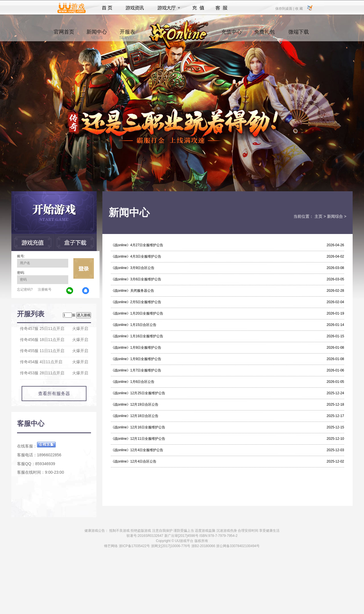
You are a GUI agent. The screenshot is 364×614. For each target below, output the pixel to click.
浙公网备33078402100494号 (238, 546)
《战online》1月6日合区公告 (133, 382)
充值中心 (231, 34)
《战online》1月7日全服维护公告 (136, 370)
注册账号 (45, 289)
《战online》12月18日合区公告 (135, 416)
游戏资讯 (135, 8)
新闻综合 (335, 216)
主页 (318, 216)
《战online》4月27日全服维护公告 (137, 245)
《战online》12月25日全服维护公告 (138, 393)
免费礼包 (264, 34)
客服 (222, 8)
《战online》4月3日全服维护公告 (136, 256)
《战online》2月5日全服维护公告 (136, 302)
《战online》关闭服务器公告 (133, 291)
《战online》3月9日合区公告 (133, 268)
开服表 (127, 34)
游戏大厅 (167, 8)
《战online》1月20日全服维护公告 (137, 313)
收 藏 (299, 8)
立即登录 (84, 268)
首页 (107, 8)
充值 (198, 8)
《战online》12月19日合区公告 (135, 404)
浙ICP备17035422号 (134, 546)
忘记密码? (25, 289)
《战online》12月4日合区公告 (134, 461)
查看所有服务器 (54, 394)
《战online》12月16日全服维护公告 (138, 427)
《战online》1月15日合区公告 (134, 325)
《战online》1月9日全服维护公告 (136, 348)
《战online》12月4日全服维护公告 (137, 450)
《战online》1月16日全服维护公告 (137, 336)
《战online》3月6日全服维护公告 (136, 279)
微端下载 (299, 34)
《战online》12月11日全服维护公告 (138, 439)
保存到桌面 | (285, 8)
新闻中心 (97, 34)
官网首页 (64, 34)
